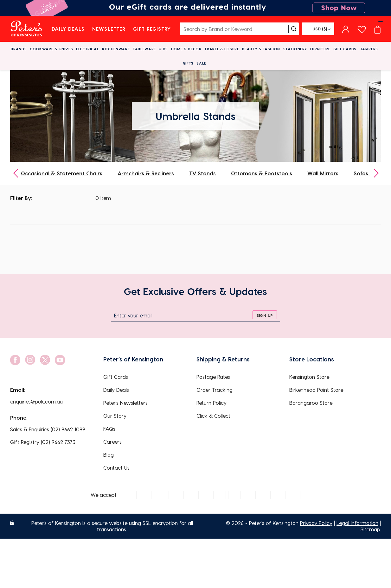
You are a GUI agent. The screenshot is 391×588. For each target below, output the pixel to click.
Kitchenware (116, 49)
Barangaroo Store (311, 403)
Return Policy (212, 403)
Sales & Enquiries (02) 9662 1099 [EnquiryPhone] (48, 429)
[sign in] (346, 29)
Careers (112, 442)
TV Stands (202, 173)
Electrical (88, 49)
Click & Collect (213, 416)
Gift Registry (152, 29)
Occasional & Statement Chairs (62, 173)
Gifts (188, 63)
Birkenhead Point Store (316, 390)
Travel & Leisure (222, 49)
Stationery (295, 49)
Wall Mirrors (323, 173)
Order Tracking (215, 390)
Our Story (115, 416)
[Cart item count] (377, 29)
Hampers (369, 49)
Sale (201, 63)
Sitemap (370, 529)
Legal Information (357, 523)
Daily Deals (68, 29)
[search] (294, 29)
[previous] (17, 173)
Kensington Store (309, 377)
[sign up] (265, 315)
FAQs (109, 429)
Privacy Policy (316, 523)
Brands (19, 49)
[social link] (15, 360)
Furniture (320, 49)
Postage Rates (213, 377)
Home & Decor (186, 49)
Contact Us (116, 468)
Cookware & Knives (51, 49)
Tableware (144, 49)
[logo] (26, 29)
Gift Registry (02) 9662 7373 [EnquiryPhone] (43, 442)
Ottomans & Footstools (262, 173)
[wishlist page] (362, 29)
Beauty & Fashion (261, 49)
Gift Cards (345, 49)
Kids (163, 49)
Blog (109, 455)
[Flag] (318, 29)
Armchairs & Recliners (146, 173)
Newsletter (109, 29)
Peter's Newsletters (125, 403)
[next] (374, 173)
